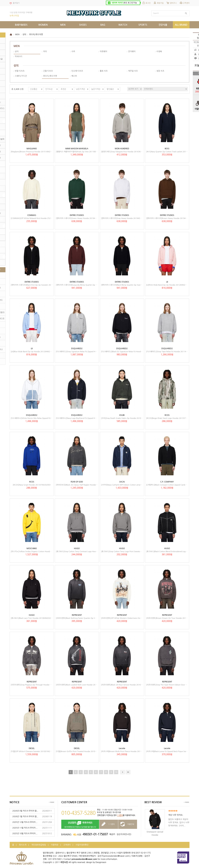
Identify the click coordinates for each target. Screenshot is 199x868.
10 (116, 772)
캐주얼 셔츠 (133, 71)
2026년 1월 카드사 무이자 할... (25, 817)
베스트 (74, 76)
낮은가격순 (81, 89)
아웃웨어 (103, 51)
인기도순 (49, 89)
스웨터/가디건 (21, 76)
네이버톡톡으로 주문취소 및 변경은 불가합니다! (80, 824)
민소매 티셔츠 (77, 71)
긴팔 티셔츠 (48, 71)
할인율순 (110, 89)
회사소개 (23, 845)
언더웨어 (132, 51)
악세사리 (18, 56)
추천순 (63, 89)
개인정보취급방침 (39, 845)
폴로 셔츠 (104, 71)
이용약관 (55, 845)
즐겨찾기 (16, 3)
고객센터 (186, 3)
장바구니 (173, 3)
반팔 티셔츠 (20, 71)
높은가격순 (96, 89)
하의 (45, 51)
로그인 (148, 3)
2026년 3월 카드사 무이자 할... (25, 811)
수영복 (159, 51)
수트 (73, 51)
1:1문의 (120, 815)
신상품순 (34, 89)
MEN (17, 34)
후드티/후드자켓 (36, 34)
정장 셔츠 (160, 71)
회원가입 (160, 3)
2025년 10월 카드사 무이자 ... (25, 834)
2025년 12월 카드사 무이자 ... (25, 822)
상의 (24, 34)
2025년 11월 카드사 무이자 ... (25, 828)
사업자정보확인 (82, 845)
